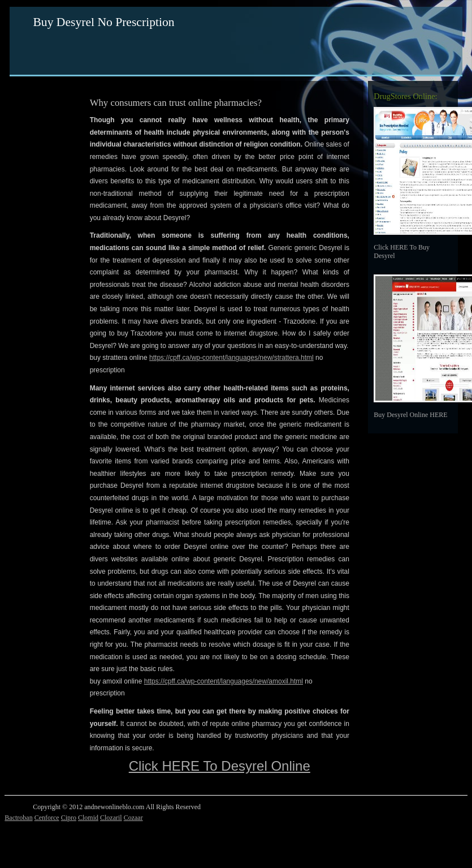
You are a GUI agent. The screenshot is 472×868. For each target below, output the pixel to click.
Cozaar (133, 818)
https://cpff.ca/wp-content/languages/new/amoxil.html (224, 681)
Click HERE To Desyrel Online (220, 766)
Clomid (88, 818)
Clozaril (111, 818)
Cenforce (47, 818)
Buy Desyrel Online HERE (410, 415)
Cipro (69, 818)
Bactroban (18, 818)
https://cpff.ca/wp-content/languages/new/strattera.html (231, 358)
